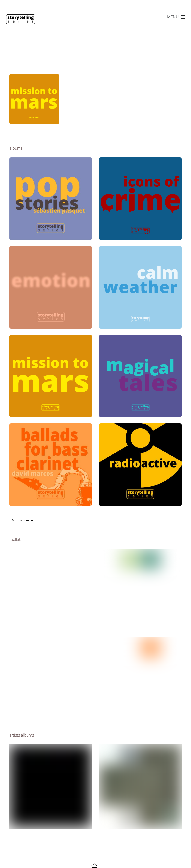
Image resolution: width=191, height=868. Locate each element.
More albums (23, 520)
